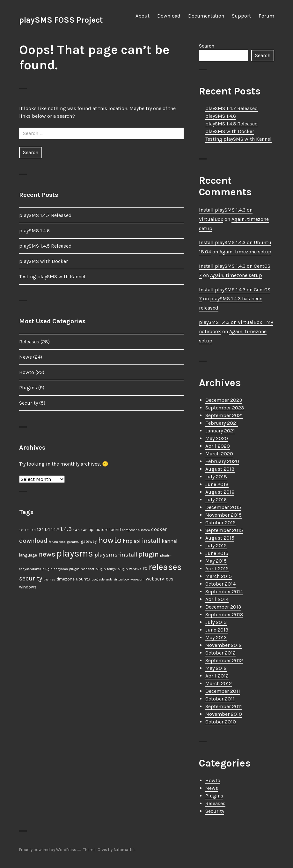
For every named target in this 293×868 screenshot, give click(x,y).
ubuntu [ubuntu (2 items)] (83, 579)
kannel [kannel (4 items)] (170, 541)
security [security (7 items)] (31, 578)
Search (207, 46)
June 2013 (217, 630)
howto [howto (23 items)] (110, 540)
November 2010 (224, 714)
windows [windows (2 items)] (28, 587)
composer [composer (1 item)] (129, 530)
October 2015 (220, 523)
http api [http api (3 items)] (132, 541)
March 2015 (219, 576)
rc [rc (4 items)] (145, 568)
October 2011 (220, 699)
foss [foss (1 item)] (62, 542)
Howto (27, 372)
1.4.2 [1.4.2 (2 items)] (55, 530)
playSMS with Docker (44, 261)
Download (169, 16)
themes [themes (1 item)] (49, 579)
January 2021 (220, 431)
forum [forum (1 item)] (53, 542)
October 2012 (220, 653)
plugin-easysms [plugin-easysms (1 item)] (55, 569)
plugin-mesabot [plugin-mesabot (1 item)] (82, 569)
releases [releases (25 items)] (165, 567)
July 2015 (216, 546)
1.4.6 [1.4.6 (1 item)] (84, 530)
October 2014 (220, 584)
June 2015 (217, 553)
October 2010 (221, 722)
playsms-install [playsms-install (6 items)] (116, 555)
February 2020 (222, 461)
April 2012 (217, 676)
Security (29, 403)
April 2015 (217, 569)
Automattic (124, 850)
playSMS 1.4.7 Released (45, 215)
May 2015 (216, 561)
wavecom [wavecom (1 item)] (137, 579)
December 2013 (223, 607)
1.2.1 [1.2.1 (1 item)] (28, 530)
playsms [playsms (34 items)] (75, 553)
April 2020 (218, 446)
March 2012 (219, 683)
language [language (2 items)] (28, 555)
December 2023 (224, 400)
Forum (266, 16)
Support (241, 16)
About (143, 16)
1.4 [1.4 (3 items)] (47, 529)
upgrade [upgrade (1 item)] (98, 579)
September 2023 (225, 408)
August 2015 (220, 538)
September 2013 (224, 614)
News (26, 357)
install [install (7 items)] (151, 541)
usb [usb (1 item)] (109, 579)
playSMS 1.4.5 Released (45, 246)
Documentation (206, 16)
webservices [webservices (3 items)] (160, 579)
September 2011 (224, 706)
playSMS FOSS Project (61, 20)
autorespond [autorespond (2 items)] (108, 530)
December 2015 (223, 507)
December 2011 (223, 691)
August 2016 (220, 492)
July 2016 (216, 500)
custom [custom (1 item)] (144, 530)
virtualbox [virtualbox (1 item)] (121, 579)
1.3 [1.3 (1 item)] (34, 530)
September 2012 (224, 660)
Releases (29, 342)
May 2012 (216, 668)
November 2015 (223, 515)
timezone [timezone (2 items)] (66, 579)
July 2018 (216, 477)
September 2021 (224, 415)
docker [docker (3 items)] (159, 529)
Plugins (28, 388)
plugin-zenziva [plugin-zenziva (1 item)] (129, 569)
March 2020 (219, 454)
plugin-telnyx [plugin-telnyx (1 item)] (106, 569)
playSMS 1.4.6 (34, 231)
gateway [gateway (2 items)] (89, 541)
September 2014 (224, 591)
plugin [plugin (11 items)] (149, 554)
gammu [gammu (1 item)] (73, 542)
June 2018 (217, 484)
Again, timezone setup (245, 252)
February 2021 (222, 423)
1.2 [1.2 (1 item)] (21, 530)
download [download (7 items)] (33, 541)
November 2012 (223, 645)
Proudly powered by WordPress (48, 850)
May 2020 (217, 438)
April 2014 (217, 599)
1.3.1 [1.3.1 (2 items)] (40, 530)
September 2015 (224, 530)
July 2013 (216, 622)
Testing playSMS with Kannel (52, 277)
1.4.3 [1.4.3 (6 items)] (66, 529)
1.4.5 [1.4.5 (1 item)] (76, 530)
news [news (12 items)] (47, 554)
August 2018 (220, 469)
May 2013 (216, 637)
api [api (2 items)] (92, 530)
